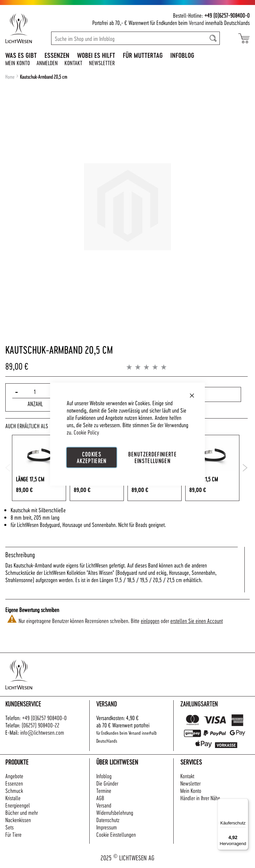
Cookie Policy (86, 432)
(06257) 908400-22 (41, 725)
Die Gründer (107, 783)
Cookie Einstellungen (116, 834)
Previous (8, 468)
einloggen (150, 620)
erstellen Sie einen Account (197, 620)
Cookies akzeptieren (92, 457)
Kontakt (73, 63)
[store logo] (26, 28)
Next (245, 468)
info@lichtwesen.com (42, 732)
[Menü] (244, 803)
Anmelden (47, 63)
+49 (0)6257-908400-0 (227, 15)
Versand (196, 22)
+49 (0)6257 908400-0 (44, 718)
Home (10, 77)
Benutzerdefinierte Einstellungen (152, 457)
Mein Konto (18, 63)
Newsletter (102, 63)
